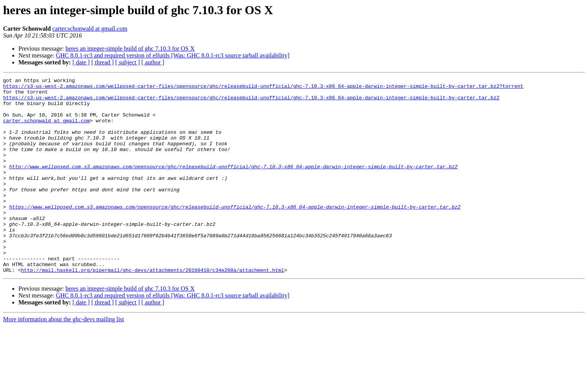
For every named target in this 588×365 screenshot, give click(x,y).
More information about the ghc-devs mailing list (64, 358)
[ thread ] (103, 62)
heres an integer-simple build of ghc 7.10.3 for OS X (130, 49)
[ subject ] (128, 62)
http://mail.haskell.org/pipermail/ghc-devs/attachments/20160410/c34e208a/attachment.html (153, 309)
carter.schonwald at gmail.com (90, 29)
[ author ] (153, 62)
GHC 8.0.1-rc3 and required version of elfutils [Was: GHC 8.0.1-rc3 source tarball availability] (173, 55)
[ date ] (81, 62)
